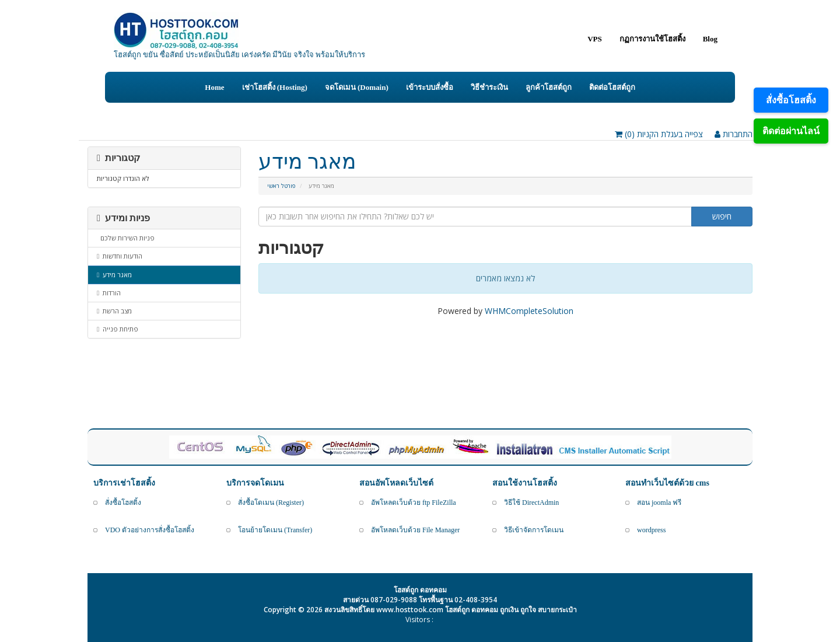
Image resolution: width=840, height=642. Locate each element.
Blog (710, 39)
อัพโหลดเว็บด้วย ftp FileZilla (414, 503)
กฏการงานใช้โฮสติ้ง (652, 39)
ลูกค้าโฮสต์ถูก (549, 87)
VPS (595, 39)
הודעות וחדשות (120, 256)
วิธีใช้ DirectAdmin (531, 503)
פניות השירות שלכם (126, 238)
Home (214, 87)
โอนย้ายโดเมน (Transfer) (275, 530)
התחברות (734, 134)
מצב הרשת (114, 311)
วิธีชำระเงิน (489, 87)
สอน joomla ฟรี (659, 503)
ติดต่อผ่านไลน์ (791, 131)
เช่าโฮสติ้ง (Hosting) (275, 87)
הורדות (109, 293)
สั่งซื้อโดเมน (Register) (271, 503)
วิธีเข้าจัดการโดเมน (534, 530)
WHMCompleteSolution (529, 311)
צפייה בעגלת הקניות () (659, 134)
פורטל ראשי (281, 186)
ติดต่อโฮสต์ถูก (612, 87)
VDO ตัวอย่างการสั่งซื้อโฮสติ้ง (150, 530)
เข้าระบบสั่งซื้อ (430, 87)
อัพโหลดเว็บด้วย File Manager (415, 530)
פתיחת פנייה (118, 329)
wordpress (651, 530)
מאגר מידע (114, 275)
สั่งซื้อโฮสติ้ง (791, 100)
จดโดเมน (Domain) (357, 87)
